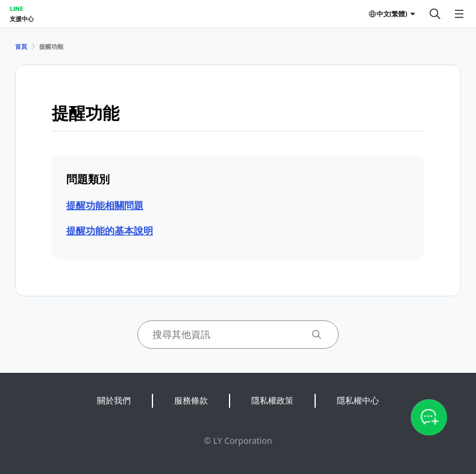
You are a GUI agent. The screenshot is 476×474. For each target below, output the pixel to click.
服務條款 (191, 400)
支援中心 (22, 19)
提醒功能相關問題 (105, 205)
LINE (17, 8)
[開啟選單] (459, 14)
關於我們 (114, 400)
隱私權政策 (272, 400)
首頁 (21, 46)
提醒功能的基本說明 (110, 231)
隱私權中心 (358, 400)
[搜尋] (435, 14)
